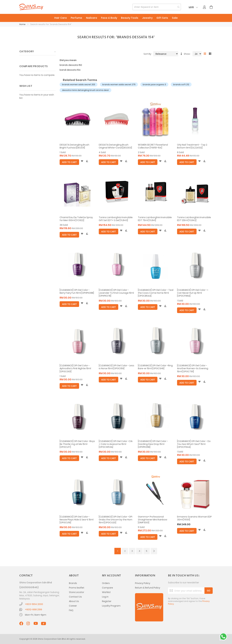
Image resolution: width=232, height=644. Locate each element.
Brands (73, 583)
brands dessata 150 (71, 65)
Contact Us (75, 597)
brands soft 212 (181, 84)
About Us (74, 601)
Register (107, 601)
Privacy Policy (143, 583)
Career (73, 606)
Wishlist (106, 592)
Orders (106, 583)
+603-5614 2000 (34, 604)
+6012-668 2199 (34, 609)
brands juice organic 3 (154, 84)
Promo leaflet (77, 588)
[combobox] (157, 7)
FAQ (71, 610)
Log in (105, 597)
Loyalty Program (111, 606)
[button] (82, 161)
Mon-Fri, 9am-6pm (36, 615)
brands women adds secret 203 (79, 84)
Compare (107, 588)
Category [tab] (27, 51)
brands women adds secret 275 (119, 84)
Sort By (147, 54)
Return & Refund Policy (148, 588)
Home (23, 24)
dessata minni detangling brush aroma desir (85, 90)
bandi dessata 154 (70, 70)
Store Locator (77, 592)
